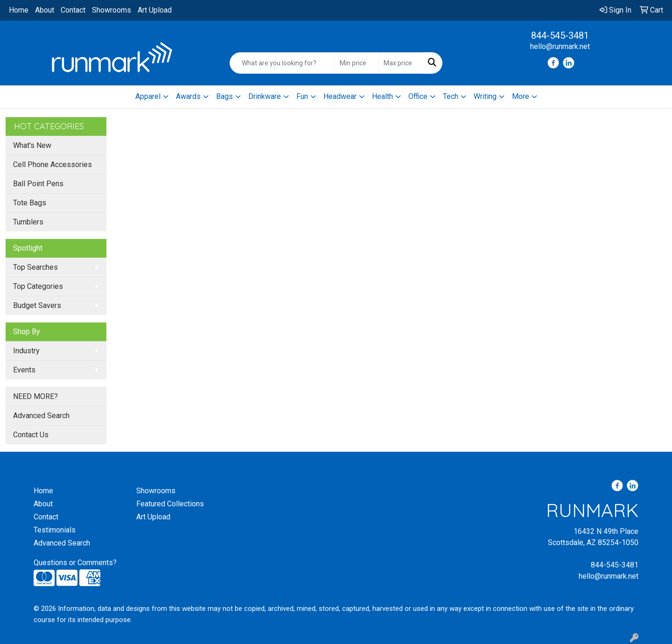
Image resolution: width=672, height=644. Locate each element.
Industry (26, 351)
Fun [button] (302, 96)
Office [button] (418, 96)
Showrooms (112, 10)
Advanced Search (41, 416)
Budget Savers (37, 305)
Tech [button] (451, 96)
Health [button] (382, 96)
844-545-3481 (560, 35)
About (45, 10)
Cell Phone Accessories (52, 164)
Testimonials (55, 530)
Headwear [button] (340, 96)
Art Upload (155, 10)
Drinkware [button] (265, 96)
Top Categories (38, 286)
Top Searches (35, 267)
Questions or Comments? (75, 563)
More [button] (521, 96)
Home (19, 10)
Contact (73, 10)
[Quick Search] (282, 63)
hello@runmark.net (560, 46)
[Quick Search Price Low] (357, 63)
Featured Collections (170, 504)
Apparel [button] (148, 96)
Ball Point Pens (38, 184)
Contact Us (31, 435)
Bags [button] (224, 96)
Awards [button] (188, 96)
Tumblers (28, 222)
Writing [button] (485, 96)
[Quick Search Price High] (401, 63)
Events (24, 370)
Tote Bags (30, 203)
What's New (32, 145)
